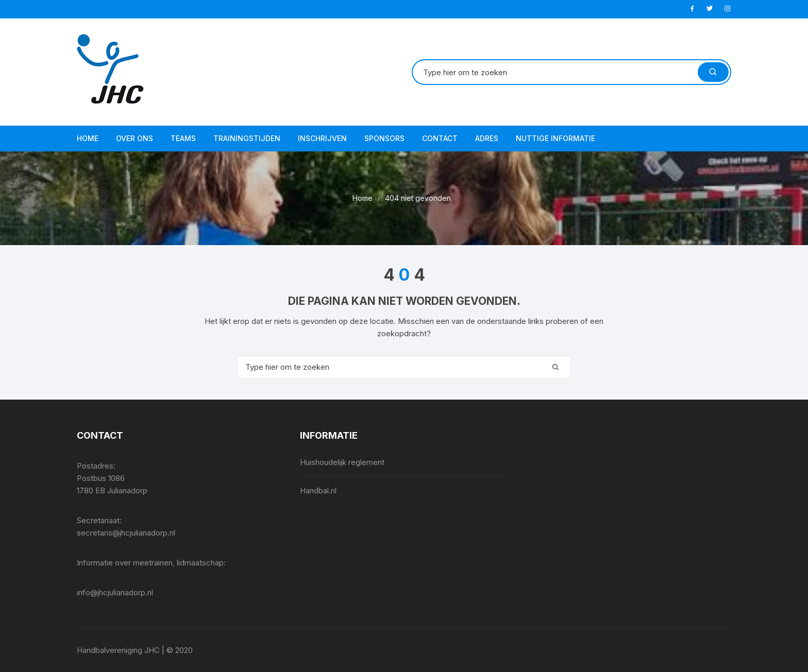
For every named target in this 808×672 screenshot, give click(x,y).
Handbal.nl (318, 490)
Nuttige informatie (555, 138)
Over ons (134, 138)
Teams (183, 138)
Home (88, 138)
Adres (487, 138)
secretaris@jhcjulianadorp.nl (126, 533)
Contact (440, 138)
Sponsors (384, 138)
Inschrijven (322, 138)
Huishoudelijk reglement (342, 462)
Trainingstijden (247, 138)
